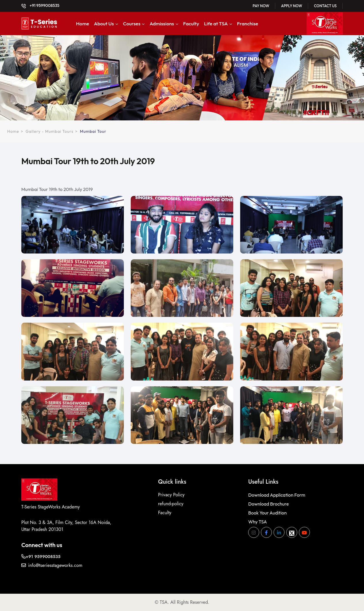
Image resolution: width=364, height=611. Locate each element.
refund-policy (171, 504)
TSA (164, 602)
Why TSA (258, 522)
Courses (132, 23)
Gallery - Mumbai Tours (50, 131)
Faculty (191, 23)
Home (83, 23)
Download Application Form (277, 495)
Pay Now (261, 6)
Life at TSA (216, 23)
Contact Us (325, 6)
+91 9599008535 (40, 5)
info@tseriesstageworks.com (52, 565)
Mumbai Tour (93, 131)
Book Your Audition (267, 513)
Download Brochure (269, 504)
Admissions (162, 23)
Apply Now (292, 6)
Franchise (248, 23)
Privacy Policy (171, 495)
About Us (104, 23)
